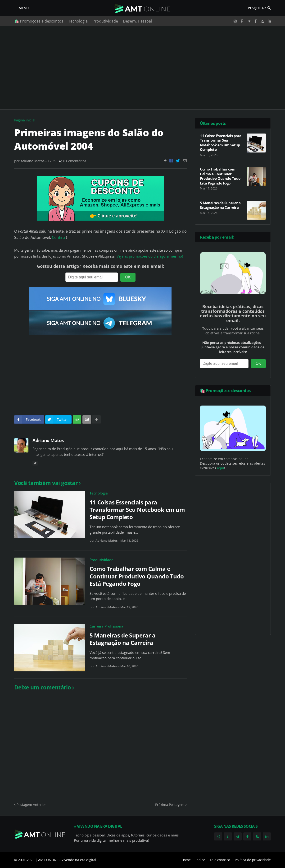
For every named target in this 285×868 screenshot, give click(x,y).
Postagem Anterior (31, 805)
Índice (200, 860)
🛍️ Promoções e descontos (39, 21)
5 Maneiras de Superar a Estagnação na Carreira (123, 639)
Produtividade (105, 21)
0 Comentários (75, 161)
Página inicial (25, 120)
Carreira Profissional (107, 626)
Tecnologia (78, 21)
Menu (24, 8)
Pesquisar (257, 8)
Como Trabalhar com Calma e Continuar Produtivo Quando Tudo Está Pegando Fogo (137, 576)
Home (186, 860)
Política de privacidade (253, 860)
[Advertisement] (142, 68)
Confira (59, 237)
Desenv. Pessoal (137, 21)
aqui (221, 468)
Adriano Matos (48, 440)
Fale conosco (220, 860)
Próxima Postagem (170, 805)
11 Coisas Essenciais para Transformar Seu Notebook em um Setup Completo (137, 510)
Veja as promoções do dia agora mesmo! (150, 256)
